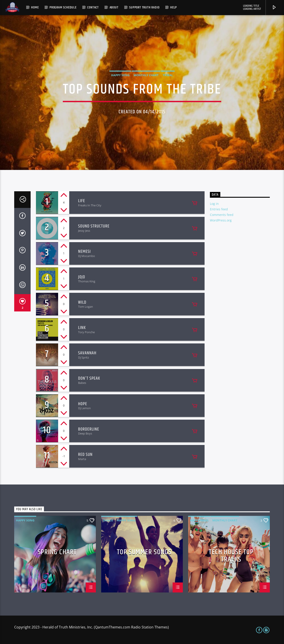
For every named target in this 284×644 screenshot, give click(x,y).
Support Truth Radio (144, 7)
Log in (214, 204)
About (114, 7)
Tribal (168, 75)
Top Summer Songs (144, 553)
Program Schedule (63, 7)
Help (174, 7)
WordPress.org (221, 220)
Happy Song (120, 75)
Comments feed (222, 215)
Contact (93, 7)
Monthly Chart (146, 75)
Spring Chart (57, 553)
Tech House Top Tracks (231, 556)
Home (35, 7)
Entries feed (219, 209)
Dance (108, 520)
